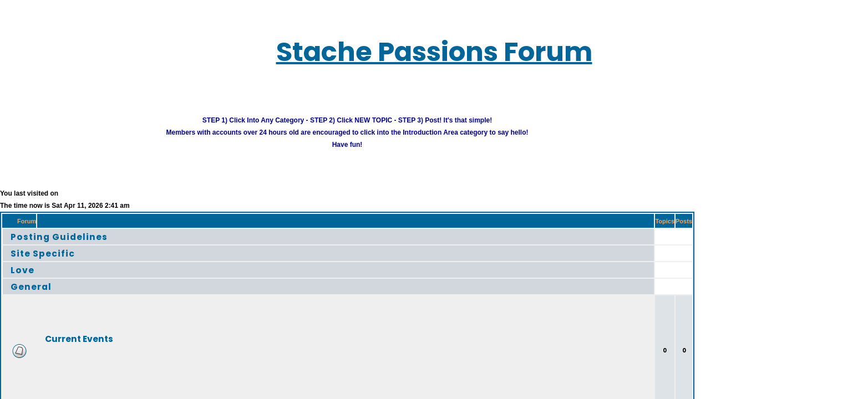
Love (12, 255)
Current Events (60, 324)
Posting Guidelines (43, 222)
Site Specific (30, 239)
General (20, 272)
